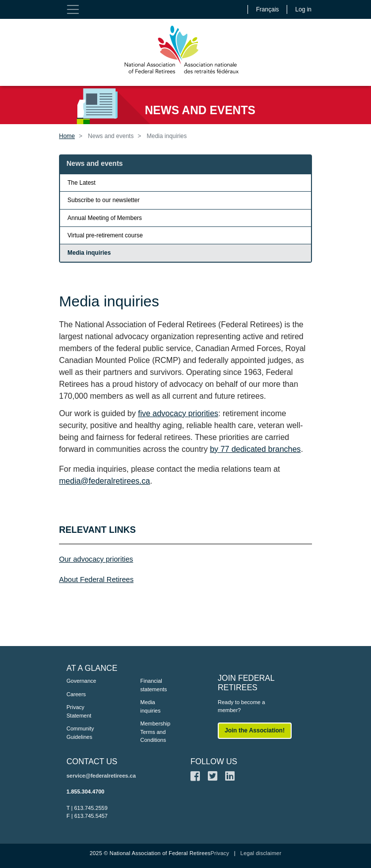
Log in (303, 9)
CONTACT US (92, 761)
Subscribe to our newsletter (103, 200)
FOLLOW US (214, 761)
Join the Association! (255, 730)
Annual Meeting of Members (105, 218)
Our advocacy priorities (96, 559)
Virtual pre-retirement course (105, 235)
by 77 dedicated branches (255, 449)
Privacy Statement (79, 711)
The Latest (82, 183)
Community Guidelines (80, 733)
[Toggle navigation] (73, 9)
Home (67, 136)
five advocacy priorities (178, 413)
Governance (81, 681)
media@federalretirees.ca (104, 481)
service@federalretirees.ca (101, 776)
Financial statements (154, 685)
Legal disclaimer (261, 853)
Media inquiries (89, 253)
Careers (76, 694)
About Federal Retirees (96, 579)
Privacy (219, 853)
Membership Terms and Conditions (155, 732)
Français (267, 9)
